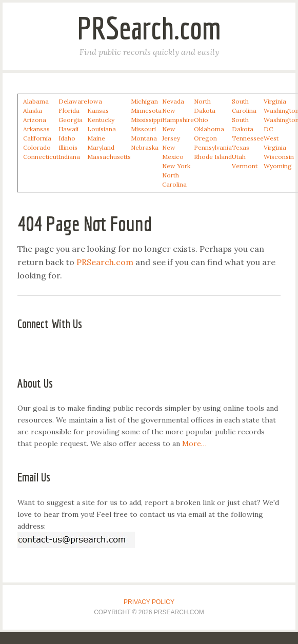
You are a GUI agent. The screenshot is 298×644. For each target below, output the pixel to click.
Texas (241, 147)
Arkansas (36, 129)
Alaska (33, 110)
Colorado (37, 147)
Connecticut (41, 157)
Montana (144, 138)
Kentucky (101, 120)
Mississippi (146, 120)
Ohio (201, 120)
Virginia (275, 101)
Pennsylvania (213, 147)
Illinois (68, 147)
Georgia (71, 120)
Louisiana (102, 129)
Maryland (101, 147)
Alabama (36, 101)
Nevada (173, 101)
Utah (239, 157)
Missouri (143, 129)
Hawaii (68, 129)
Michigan (144, 101)
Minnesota (146, 110)
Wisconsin (279, 157)
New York (176, 166)
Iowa (95, 101)
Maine (96, 138)
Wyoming (278, 166)
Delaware (73, 101)
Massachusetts (109, 157)
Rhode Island (213, 157)
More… (194, 444)
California (37, 138)
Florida (69, 110)
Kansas (98, 110)
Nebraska (145, 147)
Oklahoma (209, 129)
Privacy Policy (149, 602)
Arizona (35, 120)
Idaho (67, 138)
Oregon (205, 138)
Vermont (245, 166)
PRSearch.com (149, 28)
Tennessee (248, 138)
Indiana (69, 157)
